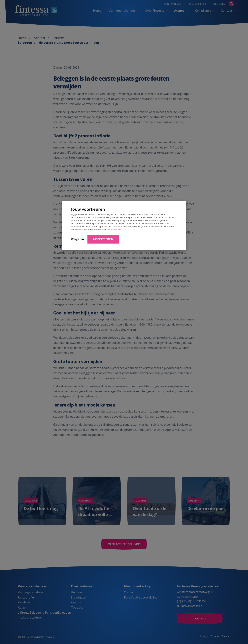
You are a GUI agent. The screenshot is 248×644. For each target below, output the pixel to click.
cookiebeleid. (115, 229)
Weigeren (77, 239)
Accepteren (103, 239)
